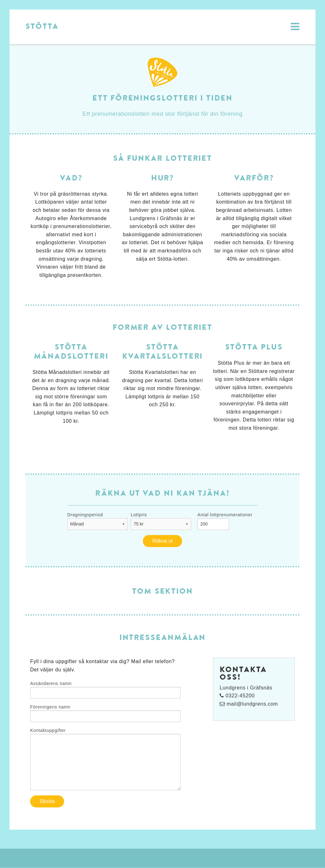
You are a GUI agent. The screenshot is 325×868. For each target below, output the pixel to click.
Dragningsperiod (85, 515)
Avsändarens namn (51, 683)
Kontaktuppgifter (48, 730)
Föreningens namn (50, 707)
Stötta (42, 26)
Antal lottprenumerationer (225, 515)
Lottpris (139, 515)
